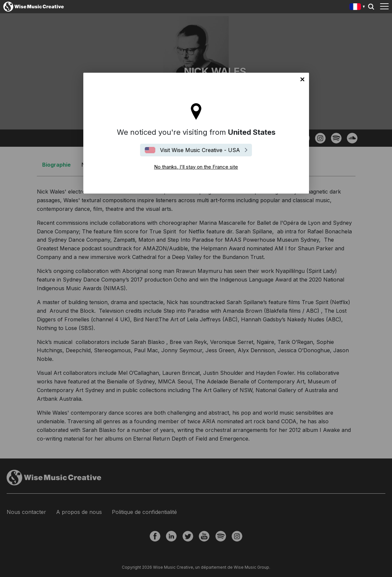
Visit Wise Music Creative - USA (200, 150)
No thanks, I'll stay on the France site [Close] (302, 79)
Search (371, 7)
